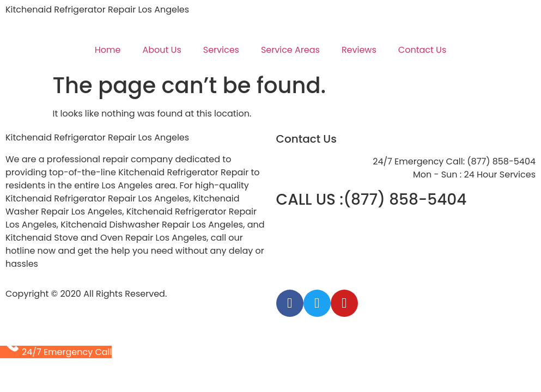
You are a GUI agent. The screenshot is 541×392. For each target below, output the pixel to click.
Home (108, 50)
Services (221, 50)
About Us (162, 50)
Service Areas (290, 50)
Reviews (359, 50)
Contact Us (422, 50)
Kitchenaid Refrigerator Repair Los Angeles (97, 10)
